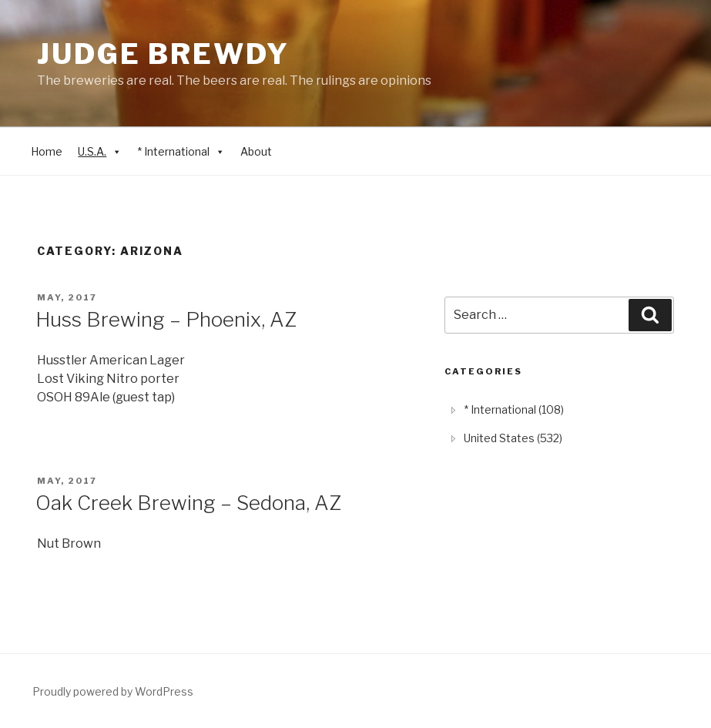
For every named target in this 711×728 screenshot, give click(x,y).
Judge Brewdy (163, 54)
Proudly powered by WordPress (113, 691)
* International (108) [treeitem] (514, 409)
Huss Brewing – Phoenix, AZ (166, 319)
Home (47, 151)
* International (181, 152)
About (256, 151)
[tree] (559, 424)
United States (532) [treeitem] (513, 438)
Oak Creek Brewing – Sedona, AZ (188, 503)
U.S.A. (100, 152)
